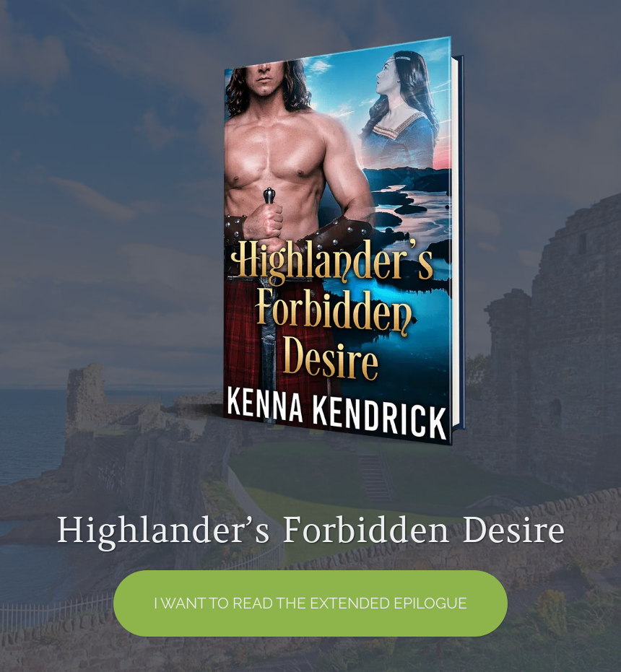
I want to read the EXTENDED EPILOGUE (310, 603)
